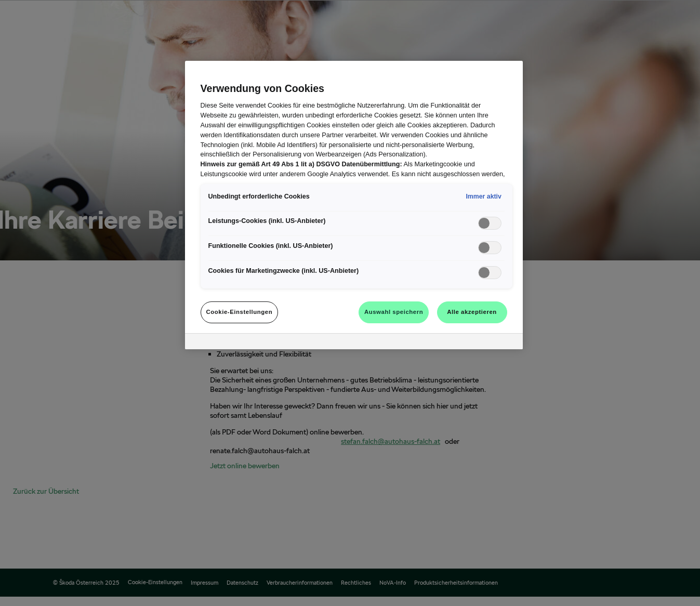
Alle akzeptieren (472, 312)
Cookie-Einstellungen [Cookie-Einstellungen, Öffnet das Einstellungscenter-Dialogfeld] (240, 312)
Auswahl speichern (394, 312)
